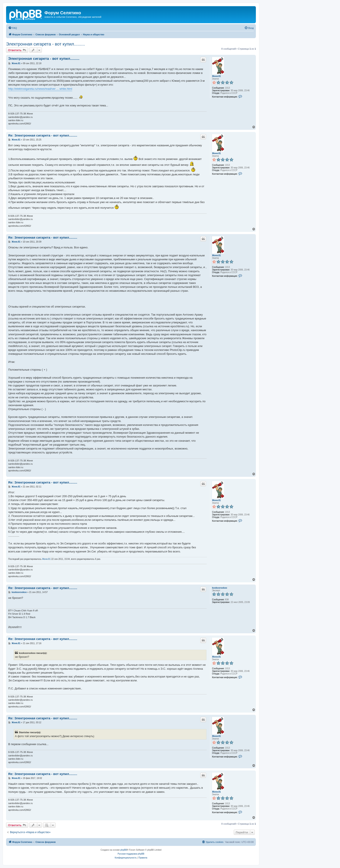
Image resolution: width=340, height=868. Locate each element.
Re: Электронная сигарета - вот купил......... (43, 135)
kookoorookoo (220, 588)
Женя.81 (216, 76)
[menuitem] (13, 28)
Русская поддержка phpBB (131, 854)
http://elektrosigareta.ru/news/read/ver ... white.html (40, 89)
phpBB (124, 850)
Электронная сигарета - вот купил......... (46, 44)
